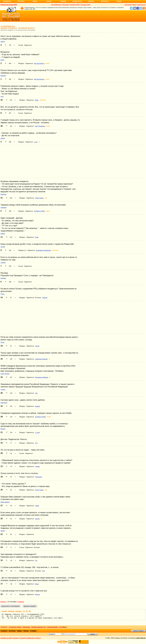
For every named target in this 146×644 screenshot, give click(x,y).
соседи (3, 247)
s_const (37, 432)
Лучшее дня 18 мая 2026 (9, 5)
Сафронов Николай (41, 359)
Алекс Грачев (39, 198)
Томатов (45, 298)
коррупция (4, 403)
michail (37, 346)
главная (4, 631)
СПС (43, 571)
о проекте (23, 638)
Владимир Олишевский (43, 250)
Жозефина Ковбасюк (42, 377)
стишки (33, 631)
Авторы (91, 1)
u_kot (36, 142)
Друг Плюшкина (40, 126)
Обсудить (21, 63)
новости (38, 638)
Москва (3, 429)
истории (12, 631)
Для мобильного (56, 5)
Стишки (63, 1)
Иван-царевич (5, 502)
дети (2, 96)
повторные (26, 627)
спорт (2, 374)
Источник (38, 298)
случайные (63, 627)
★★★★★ (43, 100)
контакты (16, 638)
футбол (7, 374)
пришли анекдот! (138, 631)
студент (3, 389)
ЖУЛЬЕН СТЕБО (39, 211)
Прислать (105, 1)
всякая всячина (53, 627)
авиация (3, 76)
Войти (134, 5)
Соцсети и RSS (75, 5)
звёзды (3, 531)
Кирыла (37, 594)
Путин (2, 294)
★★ (46, 198)
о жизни (3, 263)
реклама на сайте (6, 638)
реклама (3, 278)
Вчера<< (4, 602)
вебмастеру (31, 638)
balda (37, 100)
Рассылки (66, 5)
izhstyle (37, 519)
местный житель (39, 63)
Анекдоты (7, 1)
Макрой (37, 406)
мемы (20, 631)
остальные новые (15, 627)
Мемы (35, 1)
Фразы (49, 1)
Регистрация (141, 5)
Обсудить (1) (22, 250)
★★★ (48, 63)
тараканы (4, 207)
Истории (21, 1)
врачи (2, 60)
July (36, 393)
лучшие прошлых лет (39, 627)
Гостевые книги (85, 5)
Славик (37, 466)
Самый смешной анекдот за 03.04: (17, 611)
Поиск (119, 1)
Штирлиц (3, 194)
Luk (36, 560)
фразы (26, 631)
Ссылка (21, 45)
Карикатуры (77, 1)
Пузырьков (38, 477)
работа (3, 42)
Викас (37, 584)
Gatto (37, 237)
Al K (36, 443)
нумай (37, 506)
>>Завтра (20, 602)
